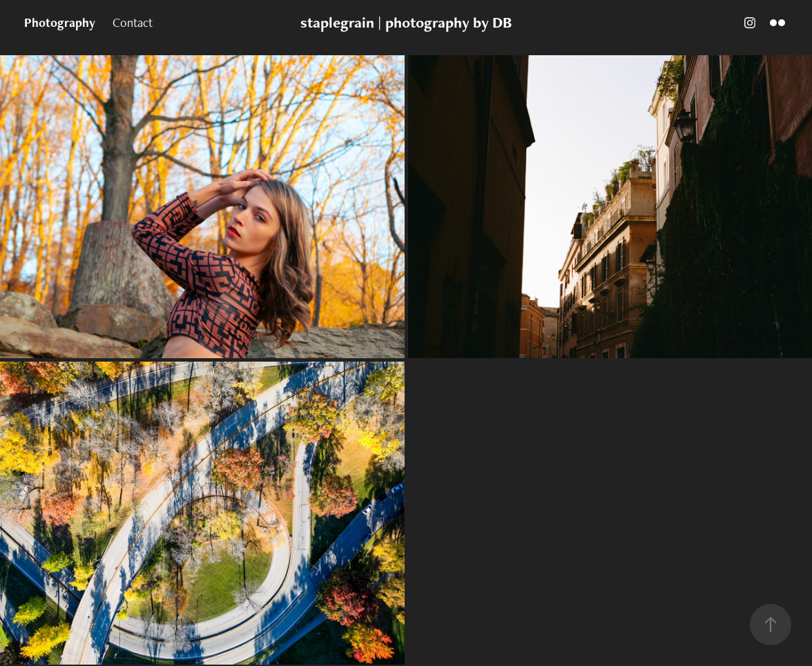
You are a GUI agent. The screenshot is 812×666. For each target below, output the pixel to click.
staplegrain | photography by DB (406, 22)
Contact (133, 22)
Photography (60, 22)
